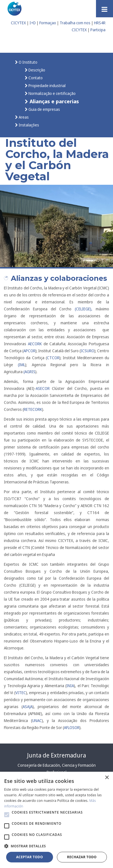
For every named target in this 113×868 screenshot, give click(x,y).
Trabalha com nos (75, 23)
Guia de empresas (44, 109)
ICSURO (87, 351)
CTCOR (53, 358)
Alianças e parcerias (54, 101)
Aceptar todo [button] (30, 857)
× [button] (107, 778)
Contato (35, 78)
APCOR (29, 351)
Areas (23, 117)
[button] (7, 815)
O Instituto (28, 62)
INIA (70, 686)
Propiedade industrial (47, 86)
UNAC (37, 720)
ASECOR (43, 388)
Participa (98, 30)
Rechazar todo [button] (82, 857)
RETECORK (33, 409)
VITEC (21, 693)
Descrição (36, 70)
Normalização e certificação (52, 93)
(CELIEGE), (84, 309)
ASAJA (28, 707)
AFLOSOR (72, 727)
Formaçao (48, 23)
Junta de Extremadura (56, 755)
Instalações (28, 125)
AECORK (35, 344)
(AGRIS (29, 372)
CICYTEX (18, 23)
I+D (33, 23)
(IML (21, 365)
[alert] (56, 820)
